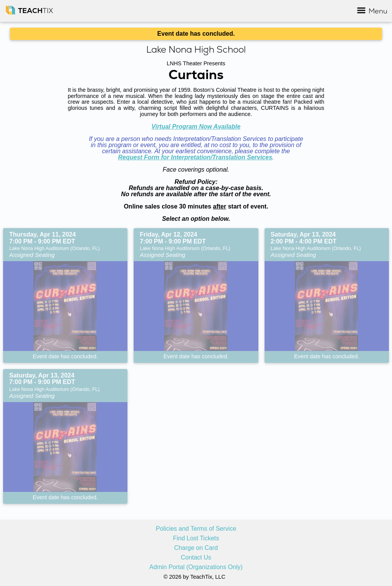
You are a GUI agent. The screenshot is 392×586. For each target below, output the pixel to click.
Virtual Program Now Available (196, 127)
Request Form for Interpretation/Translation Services (195, 157)
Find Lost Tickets (196, 538)
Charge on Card (196, 548)
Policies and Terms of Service (196, 529)
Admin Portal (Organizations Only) (196, 567)
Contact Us (196, 558)
